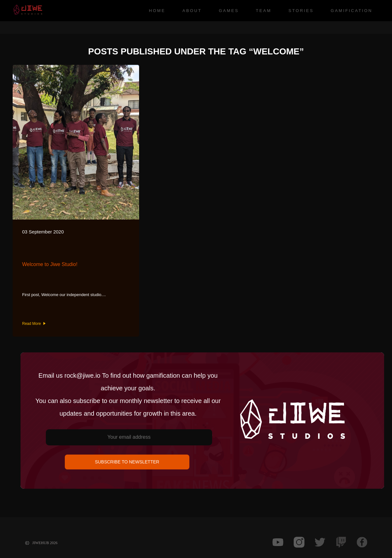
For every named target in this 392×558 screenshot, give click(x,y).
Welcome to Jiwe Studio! (50, 264)
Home (157, 11)
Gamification (352, 11)
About (192, 11)
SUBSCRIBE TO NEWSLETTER (127, 462)
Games (229, 11)
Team (263, 11)
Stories (301, 11)
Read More (34, 324)
